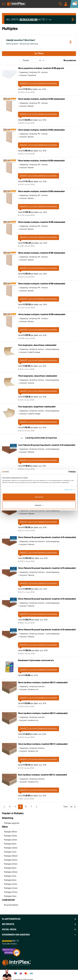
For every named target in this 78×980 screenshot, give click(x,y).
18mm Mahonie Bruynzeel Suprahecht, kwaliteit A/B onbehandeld (47, 630)
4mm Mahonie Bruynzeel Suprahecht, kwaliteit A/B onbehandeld (47, 445)
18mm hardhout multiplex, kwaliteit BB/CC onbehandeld (43, 683)
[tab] (39, 919)
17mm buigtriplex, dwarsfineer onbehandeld (37, 376)
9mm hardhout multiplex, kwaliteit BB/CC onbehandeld (42, 775)
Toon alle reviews (9, 944)
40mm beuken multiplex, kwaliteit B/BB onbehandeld (42, 314)
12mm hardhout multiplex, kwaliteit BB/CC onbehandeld (43, 744)
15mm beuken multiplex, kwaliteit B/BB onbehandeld (41, 161)
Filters (39, 54)
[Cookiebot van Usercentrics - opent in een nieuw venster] (64, 472)
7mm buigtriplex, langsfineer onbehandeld (37, 407)
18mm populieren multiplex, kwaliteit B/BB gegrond (41, 68)
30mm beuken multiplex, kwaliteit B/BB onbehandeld (42, 284)
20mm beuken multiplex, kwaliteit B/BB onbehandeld (42, 222)
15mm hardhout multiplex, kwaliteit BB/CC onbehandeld (43, 713)
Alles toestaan (39, 497)
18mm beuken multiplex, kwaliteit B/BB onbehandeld (41, 191)
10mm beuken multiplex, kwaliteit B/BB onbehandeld (41, 99)
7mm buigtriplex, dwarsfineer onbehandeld (37, 345)
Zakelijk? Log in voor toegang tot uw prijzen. (39, 83)
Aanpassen (39, 505)
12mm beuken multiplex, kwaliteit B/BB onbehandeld (41, 130)
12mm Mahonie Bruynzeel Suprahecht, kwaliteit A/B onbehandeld (47, 568)
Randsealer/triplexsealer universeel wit (36, 660)
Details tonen (69, 490)
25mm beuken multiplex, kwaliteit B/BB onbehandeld (41, 253)
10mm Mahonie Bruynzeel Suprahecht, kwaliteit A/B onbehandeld (47, 537)
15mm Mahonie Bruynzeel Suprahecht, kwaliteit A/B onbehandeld (47, 599)
